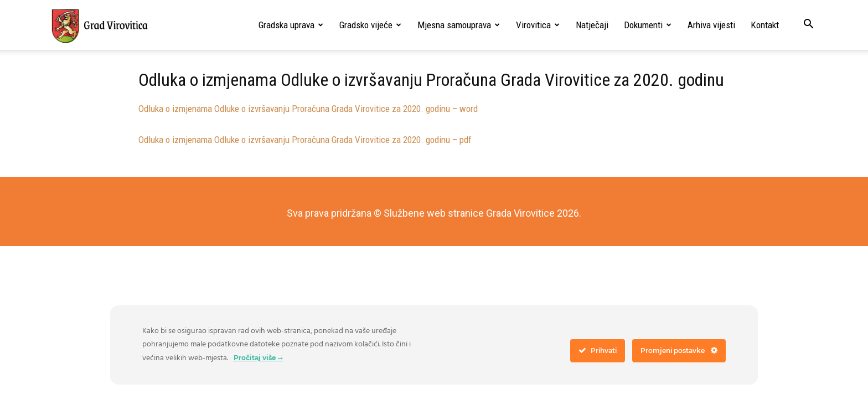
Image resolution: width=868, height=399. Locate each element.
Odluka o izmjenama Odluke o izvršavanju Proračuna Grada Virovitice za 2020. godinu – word (308, 109)
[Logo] (99, 25)
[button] (808, 25)
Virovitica (538, 25)
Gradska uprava (291, 25)
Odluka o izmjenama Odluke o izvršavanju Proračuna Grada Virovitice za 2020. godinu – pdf (305, 140)
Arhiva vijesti (711, 25)
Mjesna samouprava (459, 25)
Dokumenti (648, 25)
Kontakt (765, 25)
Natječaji (592, 25)
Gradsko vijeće (370, 25)
